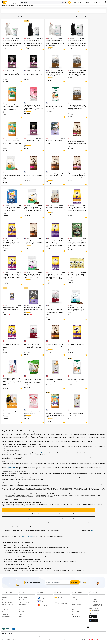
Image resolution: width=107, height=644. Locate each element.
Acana (49, 484)
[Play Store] (94, 621)
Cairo (73, 597)
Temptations (84, 272)
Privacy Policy (52, 640)
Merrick (87, 526)
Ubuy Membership (7, 619)
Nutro (63, 103)
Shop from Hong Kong (35, 636)
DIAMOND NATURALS (61, 71)
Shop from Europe (77, 636)
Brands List (22, 600)
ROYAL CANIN (40, 410)
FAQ (20, 607)
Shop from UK (14, 636)
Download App (23, 597)
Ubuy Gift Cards (24, 612)
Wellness (84, 138)
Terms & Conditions (42, 640)
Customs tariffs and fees (8, 612)
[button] (78, 2)
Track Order (5, 609)
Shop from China (56, 636)
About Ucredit (23, 609)
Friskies (20, 205)
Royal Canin (85, 514)
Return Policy (23, 605)
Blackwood (19, 172)
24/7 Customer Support (97, 599)
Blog (21, 617)
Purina (90, 518)
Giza (73, 602)
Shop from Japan (24, 636)
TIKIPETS (19, 306)
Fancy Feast (40, 376)
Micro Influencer (6, 617)
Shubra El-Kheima (76, 605)
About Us (4, 597)
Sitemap (4, 607)
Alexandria (75, 600)
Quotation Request (7, 602)
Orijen (83, 522)
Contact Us (5, 600)
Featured (83, 17)
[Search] (69, 2)
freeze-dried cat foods (27, 536)
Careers (21, 614)
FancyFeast (84, 410)
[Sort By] (27, 11)
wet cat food (12, 467)
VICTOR (85, 239)
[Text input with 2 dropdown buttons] (41, 2)
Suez (73, 609)
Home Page (5, 6)
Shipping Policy (6, 614)
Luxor (73, 614)
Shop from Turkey (66, 636)
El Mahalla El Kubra (77, 612)
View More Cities (76, 617)
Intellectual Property (7, 605)
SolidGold (19, 103)
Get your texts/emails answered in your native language (98, 604)
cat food (41, 453)
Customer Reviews (24, 602)
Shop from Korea (46, 636)
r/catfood (11, 499)
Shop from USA (5, 636)
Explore (15, 2)
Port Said (74, 607)
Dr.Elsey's (19, 410)
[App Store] (94, 617)
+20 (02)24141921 (95, 610)
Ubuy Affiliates (23, 619)
